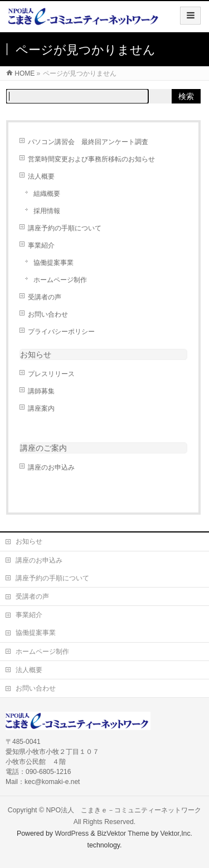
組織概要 (47, 194)
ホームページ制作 (60, 280)
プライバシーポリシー (61, 332)
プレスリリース (51, 374)
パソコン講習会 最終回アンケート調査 (88, 142)
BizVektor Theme (123, 834)
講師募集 (41, 391)
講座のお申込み (51, 467)
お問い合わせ (48, 314)
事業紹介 (41, 245)
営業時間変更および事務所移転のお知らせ (91, 159)
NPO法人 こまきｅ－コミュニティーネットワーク (123, 810)
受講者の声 (45, 297)
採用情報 (47, 211)
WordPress (72, 834)
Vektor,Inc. (177, 834)
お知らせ (36, 354)
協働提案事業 (54, 263)
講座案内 (41, 408)
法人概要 (41, 176)
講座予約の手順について (65, 228)
